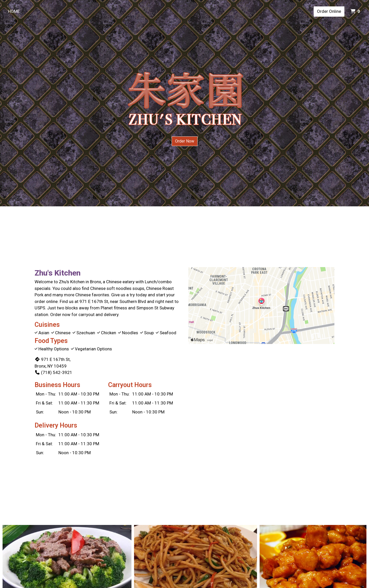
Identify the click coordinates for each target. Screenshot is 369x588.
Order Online (329, 11)
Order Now (185, 141)
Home (14, 11)
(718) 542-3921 (53, 372)
